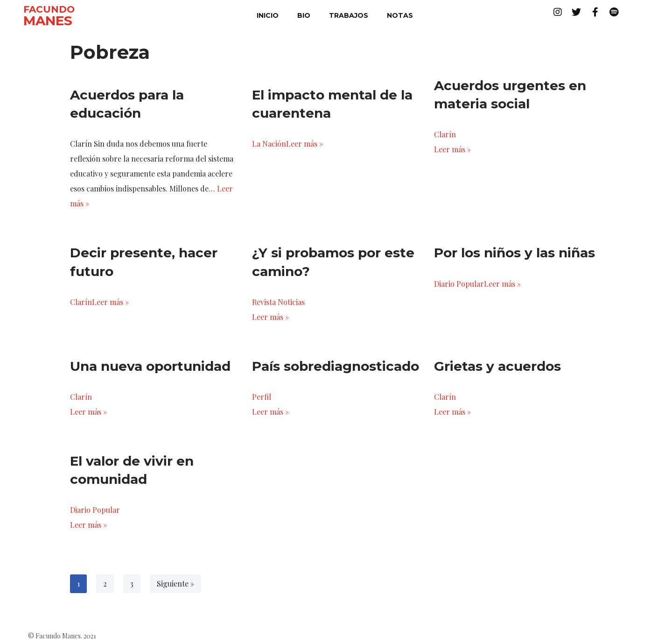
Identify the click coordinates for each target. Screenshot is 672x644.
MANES (48, 21)
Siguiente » (175, 584)
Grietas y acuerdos (497, 366)
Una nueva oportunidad (150, 366)
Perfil (262, 397)
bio (304, 15)
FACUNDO (49, 9)
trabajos (349, 15)
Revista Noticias (278, 302)
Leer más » (304, 144)
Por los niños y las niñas (514, 253)
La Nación (269, 144)
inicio (268, 15)
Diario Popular (459, 284)
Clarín (445, 134)
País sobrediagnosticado (336, 366)
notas (400, 15)
